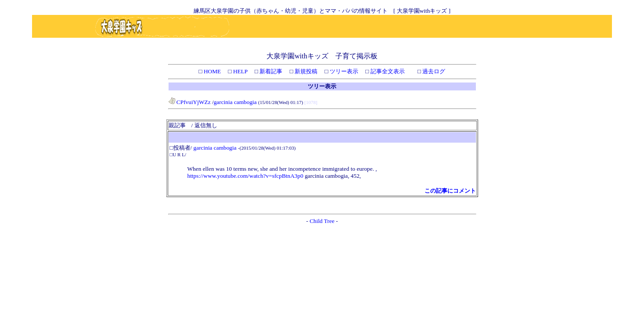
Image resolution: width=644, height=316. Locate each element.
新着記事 (270, 71)
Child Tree (322, 221)
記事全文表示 (387, 71)
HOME (212, 71)
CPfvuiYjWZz (190, 102)
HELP (240, 71)
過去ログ (433, 71)
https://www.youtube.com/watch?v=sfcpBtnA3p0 (245, 176)
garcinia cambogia (236, 102)
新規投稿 (305, 71)
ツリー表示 (343, 71)
